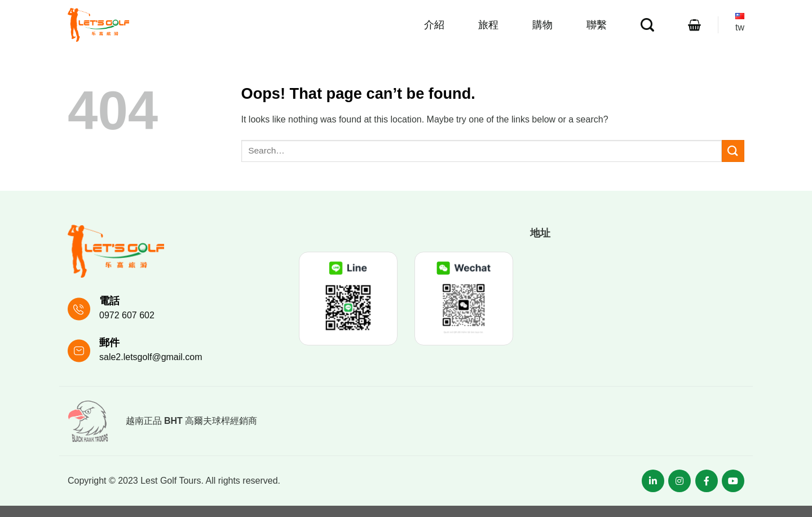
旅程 (488, 25)
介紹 (434, 25)
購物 (542, 25)
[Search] (647, 25)
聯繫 (597, 25)
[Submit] (733, 151)
